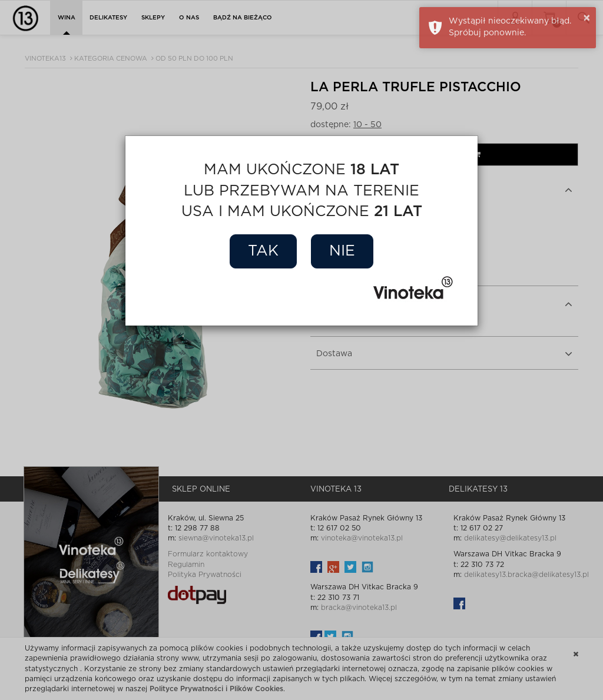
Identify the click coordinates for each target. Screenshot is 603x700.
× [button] (587, 18)
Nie (342, 251)
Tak (263, 251)
